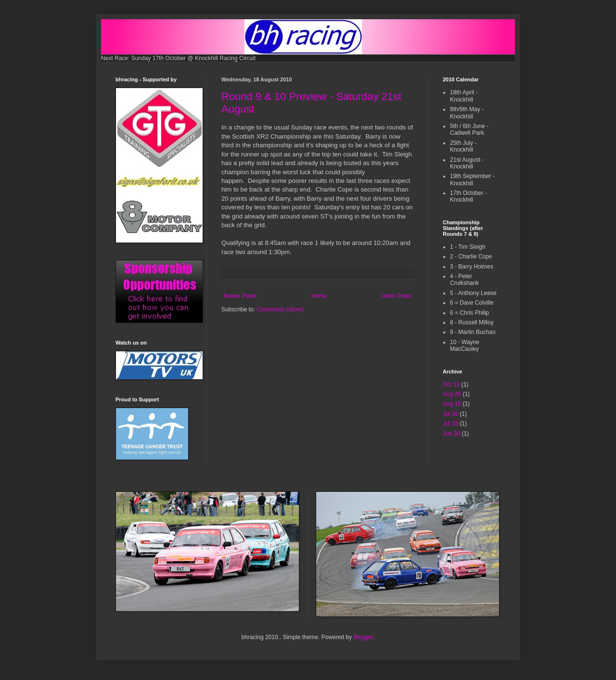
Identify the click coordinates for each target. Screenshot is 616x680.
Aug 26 (452, 394)
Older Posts (396, 296)
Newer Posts (240, 296)
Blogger (363, 637)
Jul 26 (450, 414)
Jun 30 (451, 434)
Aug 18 (452, 404)
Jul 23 (450, 423)
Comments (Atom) (280, 309)
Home (319, 296)
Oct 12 (451, 385)
